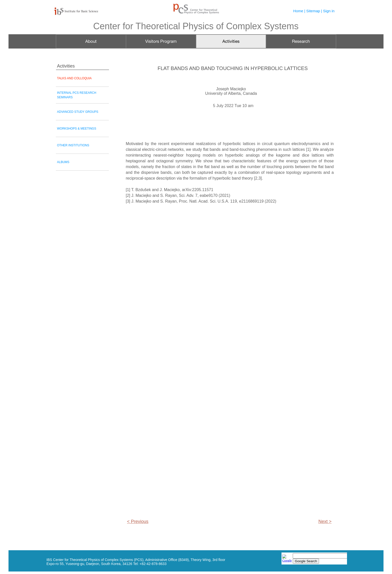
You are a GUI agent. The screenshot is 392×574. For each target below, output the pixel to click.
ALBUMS (63, 162)
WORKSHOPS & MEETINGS (77, 129)
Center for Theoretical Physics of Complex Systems (196, 26)
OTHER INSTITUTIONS (73, 145)
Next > (325, 521)
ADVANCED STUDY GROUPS (78, 112)
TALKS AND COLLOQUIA (74, 78)
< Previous (138, 521)
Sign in (329, 11)
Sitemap (313, 11)
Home (298, 11)
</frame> (314, 559)
